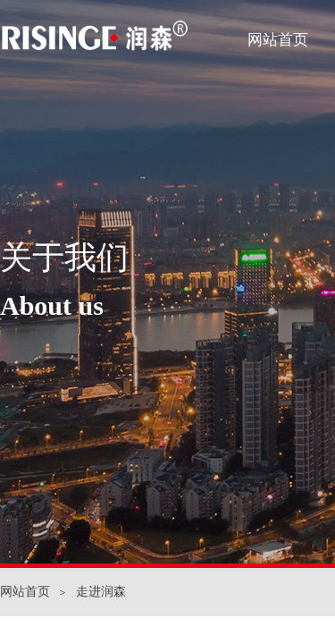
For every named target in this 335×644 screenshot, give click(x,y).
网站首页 (278, 40)
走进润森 (101, 592)
